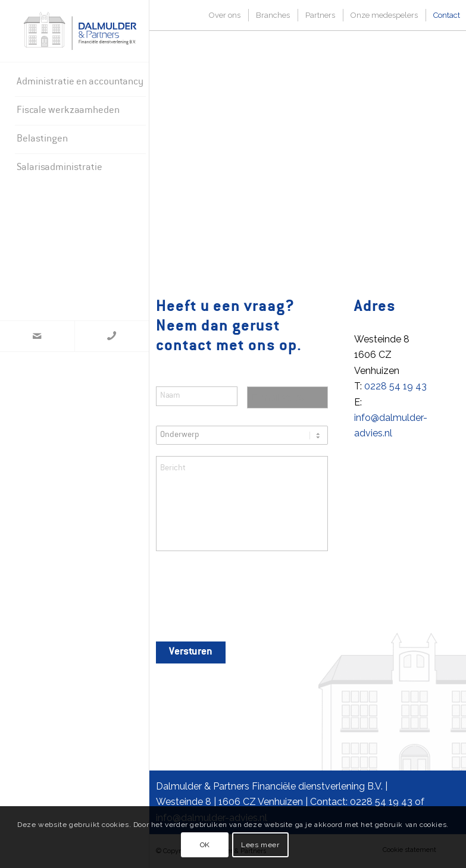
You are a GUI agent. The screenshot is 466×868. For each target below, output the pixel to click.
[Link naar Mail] (37, 336)
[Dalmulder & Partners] (80, 31)
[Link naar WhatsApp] (112, 336)
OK (205, 845)
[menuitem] (80, 83)
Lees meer (260, 845)
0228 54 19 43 (395, 386)
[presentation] (246, 597)
